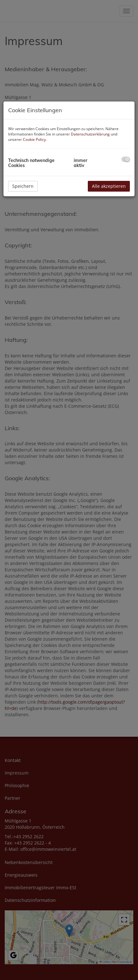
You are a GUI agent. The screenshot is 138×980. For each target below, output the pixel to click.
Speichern (23, 186)
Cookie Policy (34, 139)
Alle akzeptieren (109, 186)
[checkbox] (126, 159)
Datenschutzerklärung (90, 134)
